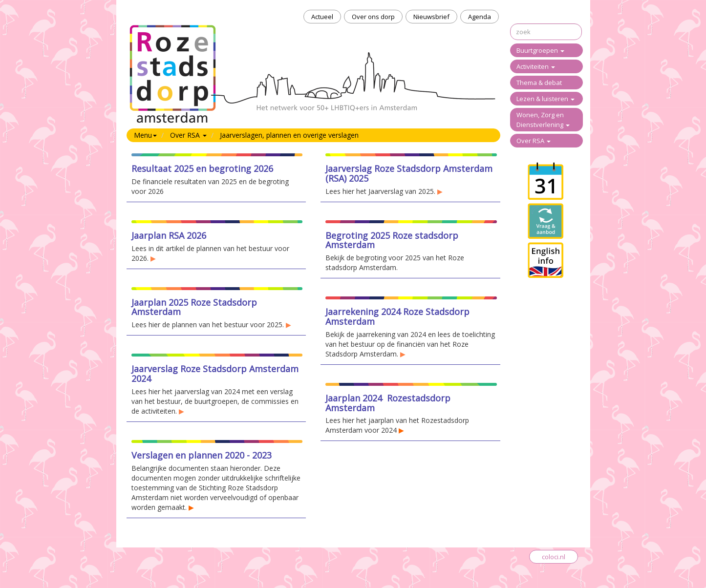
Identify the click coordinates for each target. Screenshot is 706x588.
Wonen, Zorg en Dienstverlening (543, 120)
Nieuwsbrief (431, 17)
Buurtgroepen (540, 50)
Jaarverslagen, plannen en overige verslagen (289, 135)
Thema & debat (539, 83)
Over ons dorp (373, 17)
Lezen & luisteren (546, 99)
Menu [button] (145, 135)
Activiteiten (536, 66)
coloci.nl (554, 557)
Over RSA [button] (188, 135)
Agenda (480, 17)
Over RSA (534, 141)
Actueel (322, 17)
